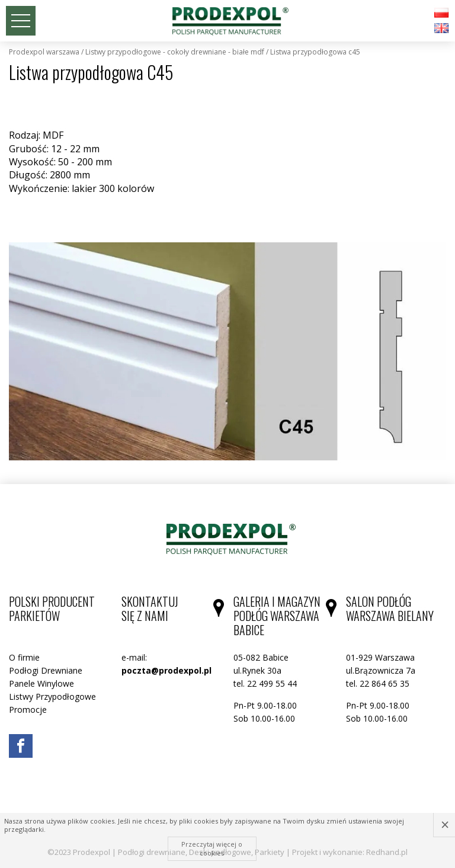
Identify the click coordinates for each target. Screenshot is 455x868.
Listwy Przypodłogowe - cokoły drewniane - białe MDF (175, 52)
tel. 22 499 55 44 (265, 683)
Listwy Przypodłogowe (52, 696)
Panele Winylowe (41, 683)
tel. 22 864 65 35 (378, 683)
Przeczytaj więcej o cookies (212, 848)
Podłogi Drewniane (46, 670)
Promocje (28, 710)
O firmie (24, 657)
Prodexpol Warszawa (44, 52)
